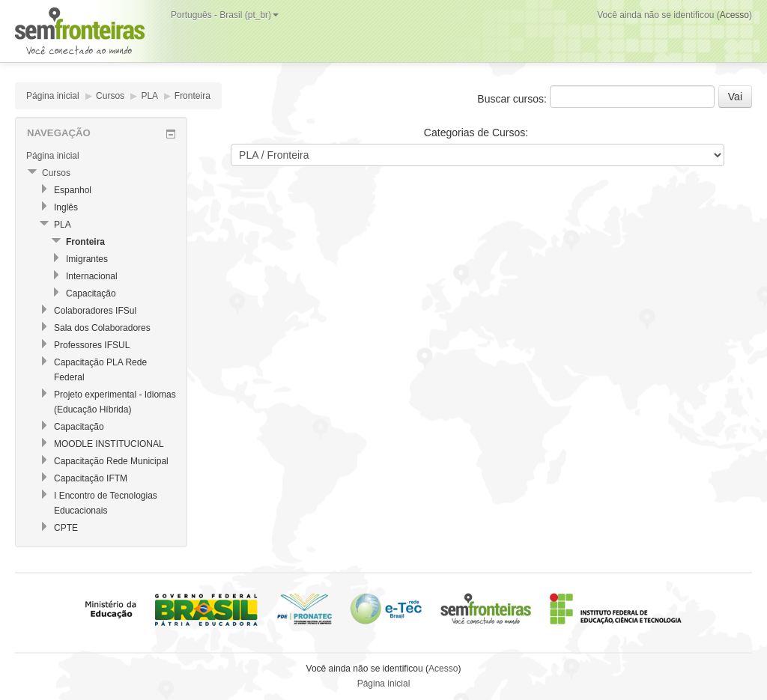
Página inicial (53, 96)
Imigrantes (87, 259)
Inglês (66, 207)
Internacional (92, 276)
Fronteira (192, 96)
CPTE (66, 528)
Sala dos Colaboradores (102, 328)
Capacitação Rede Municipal (111, 461)
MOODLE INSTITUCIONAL (109, 444)
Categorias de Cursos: (476, 133)
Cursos (110, 96)
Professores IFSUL (92, 345)
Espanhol (73, 190)
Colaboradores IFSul (95, 311)
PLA (149, 96)
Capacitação (91, 293)
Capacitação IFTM (91, 478)
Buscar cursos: (513, 99)
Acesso (734, 15)
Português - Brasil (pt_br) (225, 15)
